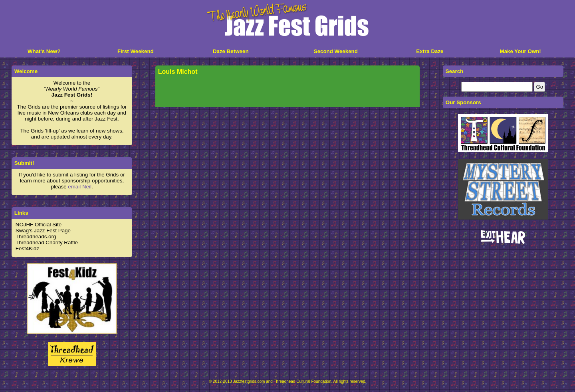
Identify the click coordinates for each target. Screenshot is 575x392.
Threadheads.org (36, 237)
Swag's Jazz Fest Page (43, 231)
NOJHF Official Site (39, 225)
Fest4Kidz (27, 248)
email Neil (80, 187)
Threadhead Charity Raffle (47, 243)
